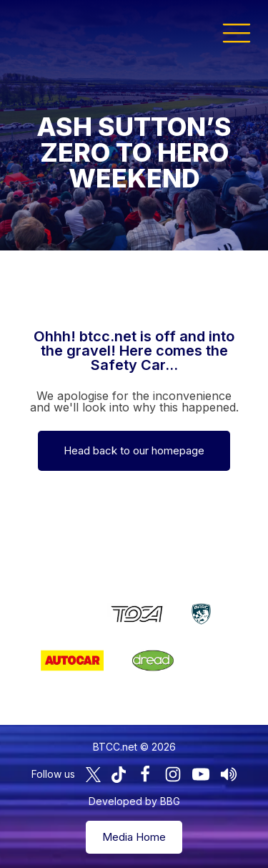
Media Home (134, 837)
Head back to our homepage (134, 450)
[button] (237, 32)
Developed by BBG (134, 801)
